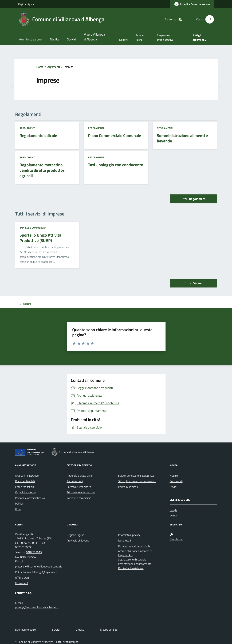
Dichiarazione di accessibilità (134, 546)
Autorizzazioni (75, 481)
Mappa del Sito (109, 630)
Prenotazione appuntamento (135, 564)
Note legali (124, 540)
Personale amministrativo (30, 498)
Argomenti (54, 67)
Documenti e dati (25, 481)
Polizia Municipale (128, 487)
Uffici (18, 509)
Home (40, 67)
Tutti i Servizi (193, 283)
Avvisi (173, 487)
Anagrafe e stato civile (80, 476)
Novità (54, 39)
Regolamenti (27, 128)
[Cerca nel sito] (208, 19)
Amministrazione (30, 39)
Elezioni (123, 40)
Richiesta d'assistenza (131, 568)
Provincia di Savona (78, 540)
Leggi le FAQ (125, 555)
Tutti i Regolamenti (193, 199)
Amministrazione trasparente (135, 551)
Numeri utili (22, 583)
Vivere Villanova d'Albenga (95, 37)
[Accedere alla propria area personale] (192, 4)
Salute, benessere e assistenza (136, 476)
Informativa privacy (129, 535)
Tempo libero (140, 37)
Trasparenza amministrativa (165, 37)
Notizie (174, 476)
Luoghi (174, 510)
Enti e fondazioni (25, 487)
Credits (80, 630)
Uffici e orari (22, 578)
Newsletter (176, 539)
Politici (19, 503)
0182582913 (34, 552)
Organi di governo (25, 492)
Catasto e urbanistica (79, 487)
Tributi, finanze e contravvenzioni (137, 481)
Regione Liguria (26, 4)
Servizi (71, 39)
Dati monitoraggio (25, 630)
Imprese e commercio (33, 228)
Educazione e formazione (81, 492)
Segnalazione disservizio (132, 559)
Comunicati (176, 481)
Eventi (173, 516)
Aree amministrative (27, 476)
